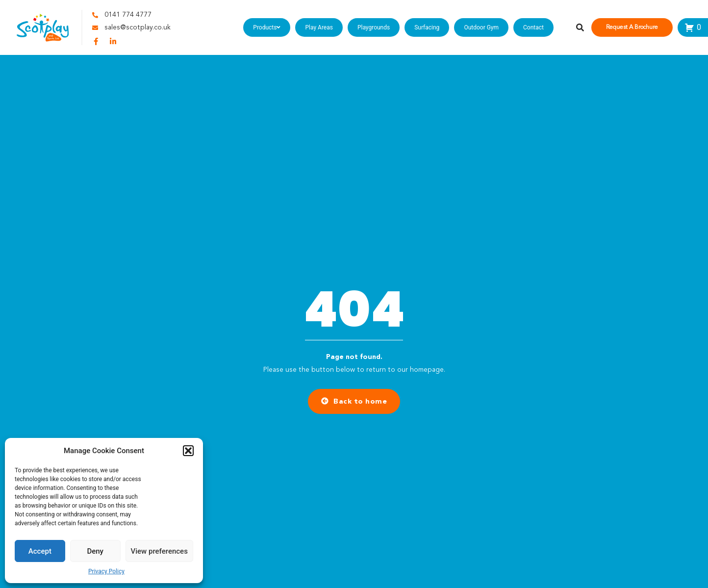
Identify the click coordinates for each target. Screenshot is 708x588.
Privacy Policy (106, 571)
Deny (95, 551)
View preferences (159, 551)
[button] (188, 451)
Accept (40, 551)
